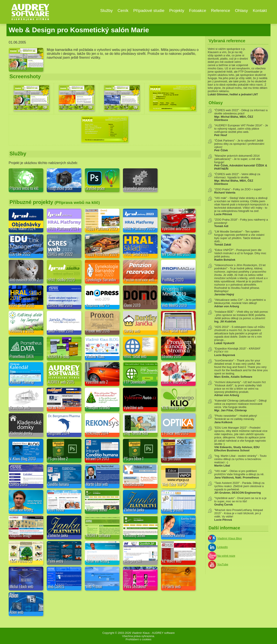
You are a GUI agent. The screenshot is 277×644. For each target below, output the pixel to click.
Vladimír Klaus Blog (229, 538)
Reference (221, 11)
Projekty (177, 11)
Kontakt (260, 11)
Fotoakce (198, 11)
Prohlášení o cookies (139, 639)
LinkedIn (223, 547)
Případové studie (149, 11)
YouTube (223, 564)
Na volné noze (226, 556)
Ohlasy (242, 11)
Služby (106, 11)
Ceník (123, 11)
